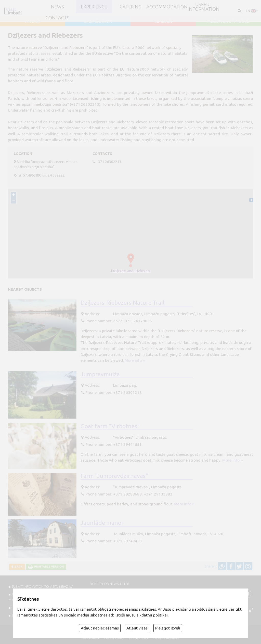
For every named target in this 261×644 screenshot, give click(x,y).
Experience (94, 7)
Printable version (48, 567)
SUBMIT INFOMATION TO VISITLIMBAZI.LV (42, 586)
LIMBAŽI (163, 21)
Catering (130, 7)
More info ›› (135, 360)
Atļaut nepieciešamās (100, 628)
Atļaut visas (137, 628)
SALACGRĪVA (98, 21)
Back (18, 567)
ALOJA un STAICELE (229, 21)
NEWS (57, 7)
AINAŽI (33, 21)
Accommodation (167, 7)
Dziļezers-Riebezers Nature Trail (123, 302)
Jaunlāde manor (102, 522)
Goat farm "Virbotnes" (110, 426)
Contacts (57, 18)
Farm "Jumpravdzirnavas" (114, 476)
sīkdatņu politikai (152, 615)
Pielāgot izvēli (168, 628)
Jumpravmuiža (100, 374)
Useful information (204, 7)
